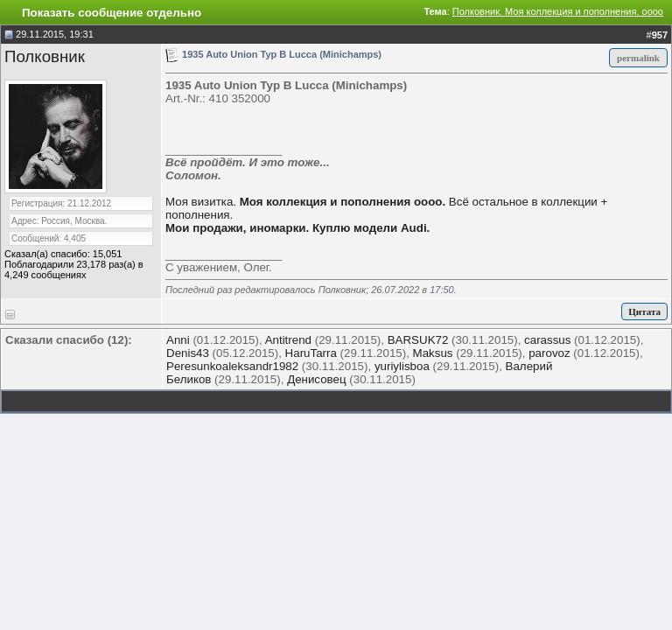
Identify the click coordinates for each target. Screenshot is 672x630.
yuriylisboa (402, 366)
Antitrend (288, 340)
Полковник (45, 56)
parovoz (549, 353)
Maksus (433, 353)
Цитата (644, 311)
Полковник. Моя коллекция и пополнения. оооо (558, 11)
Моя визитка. (201, 202)
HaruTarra (311, 353)
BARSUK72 (418, 340)
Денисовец (316, 379)
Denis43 (188, 353)
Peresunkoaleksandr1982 (232, 366)
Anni (178, 340)
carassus (547, 340)
